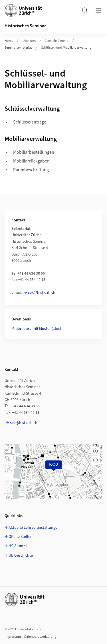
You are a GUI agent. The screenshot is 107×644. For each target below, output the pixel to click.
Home (9, 41)
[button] (96, 451)
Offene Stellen (21, 537)
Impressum (13, 637)
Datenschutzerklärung (40, 637)
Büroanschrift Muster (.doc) (38, 329)
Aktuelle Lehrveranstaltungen (34, 528)
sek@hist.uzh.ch (42, 293)
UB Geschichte (21, 555)
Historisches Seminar (25, 26)
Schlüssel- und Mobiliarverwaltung (66, 48)
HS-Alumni (18, 546)
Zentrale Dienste (56, 41)
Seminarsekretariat (18, 48)
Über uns (29, 41)
